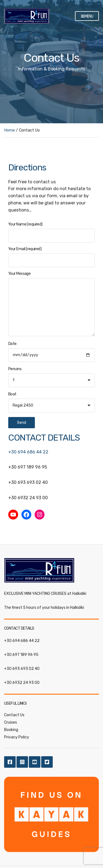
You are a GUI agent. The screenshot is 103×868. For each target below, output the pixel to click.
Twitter (47, 762)
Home (9, 130)
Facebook (10, 762)
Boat (12, 394)
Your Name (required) (51, 232)
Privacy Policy (17, 737)
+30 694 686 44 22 (28, 452)
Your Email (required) (51, 257)
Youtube (35, 762)
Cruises (11, 722)
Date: (51, 385)
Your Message (51, 304)
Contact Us (14, 715)
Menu (87, 17)
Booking (11, 730)
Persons (15, 369)
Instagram (22, 762)
